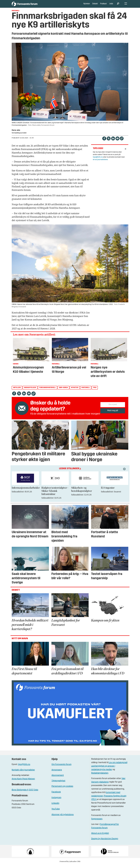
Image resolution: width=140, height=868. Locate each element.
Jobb (111, 5)
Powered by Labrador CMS (70, 865)
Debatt (95, 5)
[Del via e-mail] (117, 141)
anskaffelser (30, 391)
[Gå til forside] (32, 5)
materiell (86, 391)
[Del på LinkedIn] (113, 141)
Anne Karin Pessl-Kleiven (23, 782)
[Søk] (118, 5)
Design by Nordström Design (105, 842)
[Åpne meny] (126, 6)
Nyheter (87, 5)
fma (95, 391)
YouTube (56, 812)
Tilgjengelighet (58, 784)
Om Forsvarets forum (61, 768)
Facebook (56, 795)
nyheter (75, 391)
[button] (125, 472)
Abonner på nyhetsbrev (63, 818)
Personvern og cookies (62, 789)
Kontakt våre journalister (23, 773)
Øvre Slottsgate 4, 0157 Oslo (25, 793)
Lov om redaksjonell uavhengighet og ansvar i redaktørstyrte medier (109, 769)
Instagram (56, 801)
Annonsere (57, 773)
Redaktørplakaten (100, 776)
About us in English (100, 837)
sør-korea (63, 391)
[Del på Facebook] (104, 141)
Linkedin (55, 806)
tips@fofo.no (98, 160)
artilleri (17, 391)
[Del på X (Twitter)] (109, 141)
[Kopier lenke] (122, 142)
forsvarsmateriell (47, 391)
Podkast (103, 5)
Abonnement (58, 779)
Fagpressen (97, 822)
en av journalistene (100, 163)
